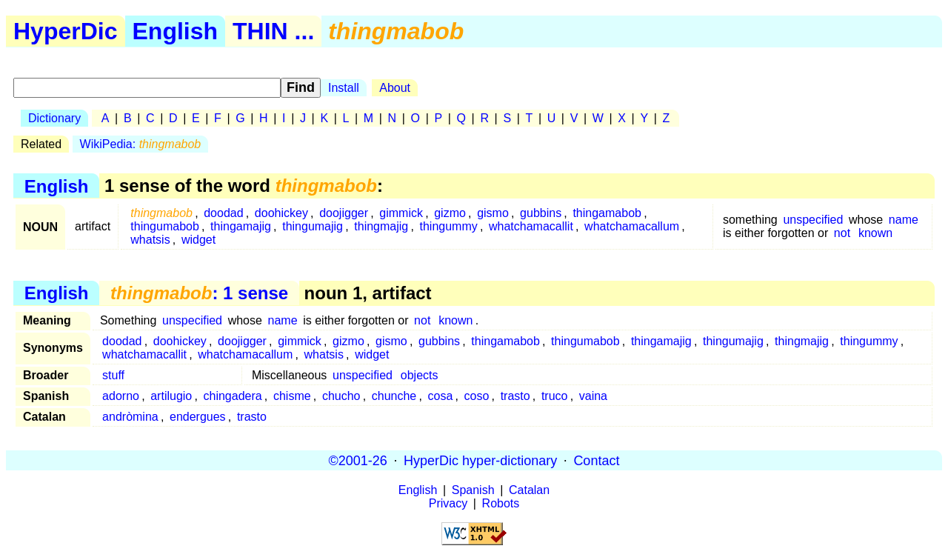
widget (198, 240)
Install (344, 88)
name (904, 220)
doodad (223, 213)
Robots (501, 503)
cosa (441, 396)
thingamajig (241, 226)
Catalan (529, 490)
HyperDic (66, 31)
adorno (121, 396)
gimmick (401, 213)
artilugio (171, 396)
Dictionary (54, 118)
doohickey (281, 213)
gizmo (450, 213)
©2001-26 (358, 460)
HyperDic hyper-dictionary (480, 460)
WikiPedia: (141, 144)
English (176, 31)
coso (477, 396)
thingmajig (381, 226)
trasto (515, 396)
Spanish (473, 490)
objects (420, 375)
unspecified (813, 220)
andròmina (130, 417)
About (395, 88)
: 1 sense (199, 293)
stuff (113, 375)
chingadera (233, 396)
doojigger (344, 213)
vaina (593, 396)
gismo (493, 213)
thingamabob (607, 213)
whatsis (150, 240)
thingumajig (313, 226)
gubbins (541, 213)
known (875, 233)
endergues (198, 417)
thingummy (448, 226)
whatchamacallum (632, 226)
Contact (596, 460)
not (842, 233)
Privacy (448, 503)
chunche (394, 396)
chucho (341, 396)
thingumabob (165, 226)
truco (555, 396)
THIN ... (273, 31)
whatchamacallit (531, 226)
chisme (292, 396)
